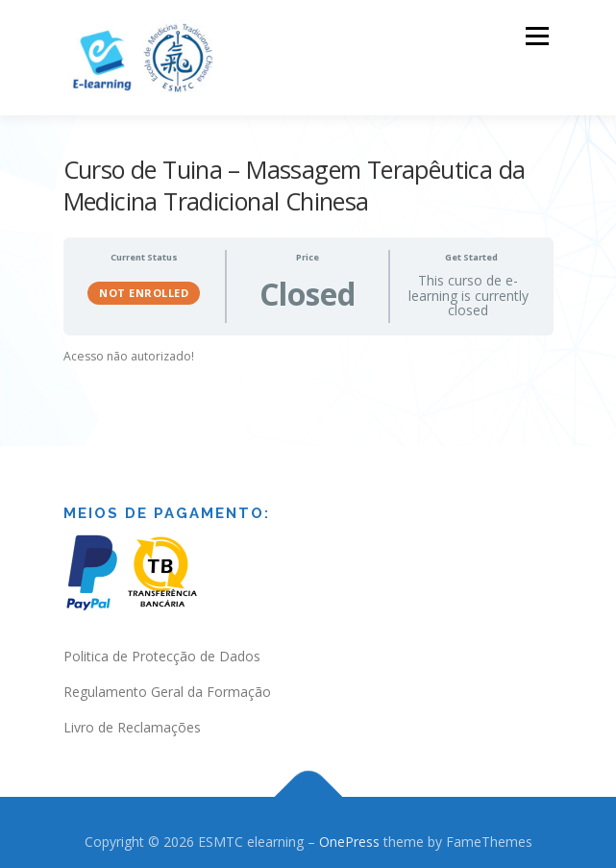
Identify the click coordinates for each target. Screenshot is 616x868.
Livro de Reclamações (132, 719)
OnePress (349, 834)
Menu (536, 36)
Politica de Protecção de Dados (162, 648)
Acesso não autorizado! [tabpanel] (129, 348)
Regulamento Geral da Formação (167, 684)
